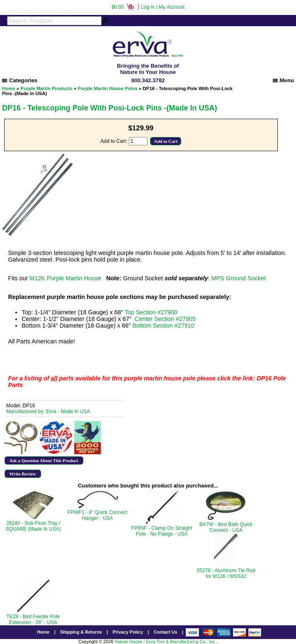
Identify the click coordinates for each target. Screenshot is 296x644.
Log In (148, 7)
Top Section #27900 (151, 312)
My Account (172, 7)
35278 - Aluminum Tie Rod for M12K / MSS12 (226, 573)
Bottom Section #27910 (163, 326)
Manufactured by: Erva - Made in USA (48, 411)
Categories (20, 80)
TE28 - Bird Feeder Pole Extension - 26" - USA (33, 620)
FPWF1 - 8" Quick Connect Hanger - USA (97, 515)
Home (9, 88)
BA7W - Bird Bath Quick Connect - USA (226, 527)
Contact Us (166, 632)
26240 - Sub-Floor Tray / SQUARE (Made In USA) (33, 526)
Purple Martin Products (46, 88)
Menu (283, 80)
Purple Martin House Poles (107, 88)
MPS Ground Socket (239, 278)
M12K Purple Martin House (65, 278)
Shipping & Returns (81, 632)
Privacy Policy (128, 632)
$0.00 (123, 7)
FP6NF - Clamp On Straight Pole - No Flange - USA (161, 531)
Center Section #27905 (165, 319)
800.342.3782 (148, 80)
